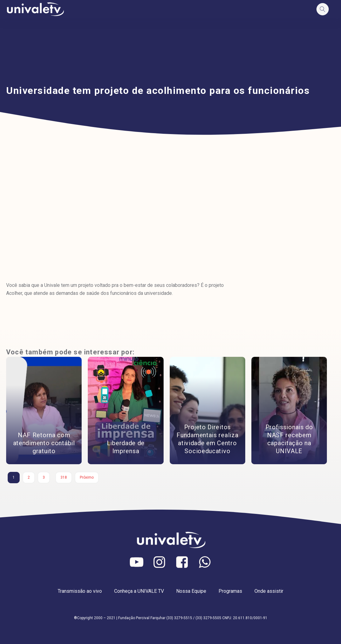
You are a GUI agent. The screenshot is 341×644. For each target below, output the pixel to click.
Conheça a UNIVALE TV (139, 591)
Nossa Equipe (191, 591)
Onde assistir (269, 591)
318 (64, 477)
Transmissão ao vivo (80, 591)
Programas (230, 591)
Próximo (87, 477)
